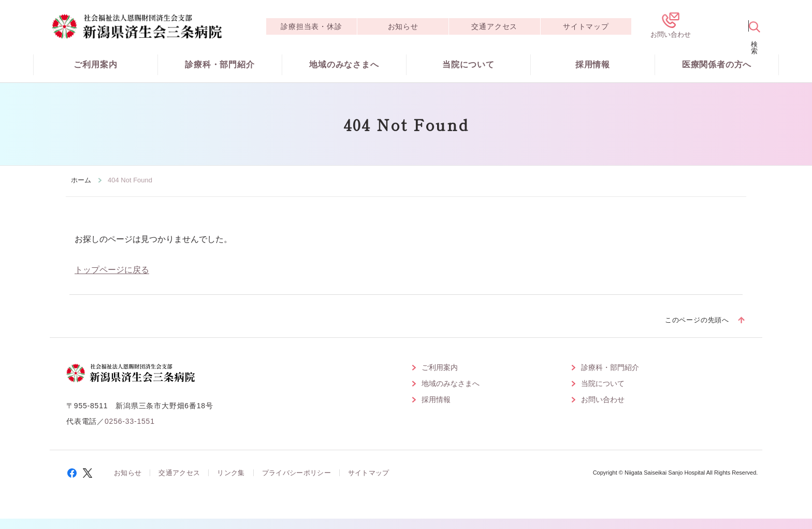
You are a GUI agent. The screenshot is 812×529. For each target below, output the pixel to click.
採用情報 (593, 65)
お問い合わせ (603, 399)
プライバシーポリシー (296, 473)
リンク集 (231, 473)
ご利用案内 (95, 65)
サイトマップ (586, 26)
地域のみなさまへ (344, 65)
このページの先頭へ (697, 320)
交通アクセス (494, 26)
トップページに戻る (112, 270)
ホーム (81, 180)
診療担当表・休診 (311, 26)
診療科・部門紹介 (220, 65)
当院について (468, 65)
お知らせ (403, 26)
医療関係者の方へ (717, 65)
